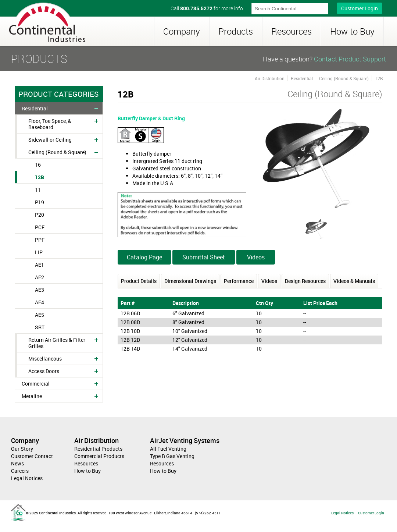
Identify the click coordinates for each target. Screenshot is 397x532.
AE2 (40, 277)
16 (38, 165)
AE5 (40, 315)
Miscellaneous (45, 359)
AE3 (40, 290)
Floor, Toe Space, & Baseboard (50, 124)
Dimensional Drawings (190, 281)
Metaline (32, 396)
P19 (40, 202)
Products (236, 31)
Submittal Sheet (204, 257)
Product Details (139, 281)
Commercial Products (99, 456)
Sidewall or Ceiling (50, 140)
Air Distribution (270, 78)
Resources (292, 31)
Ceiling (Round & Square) (57, 152)
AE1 (40, 265)
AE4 (40, 302)
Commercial (36, 384)
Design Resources (305, 281)
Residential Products (98, 449)
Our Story (22, 449)
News (17, 463)
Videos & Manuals (354, 281)
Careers (20, 471)
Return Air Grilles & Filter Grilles (57, 343)
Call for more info (207, 8)
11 (38, 190)
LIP (39, 252)
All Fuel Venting (168, 449)
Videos (256, 257)
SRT (40, 327)
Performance (239, 281)
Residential (35, 108)
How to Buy (352, 31)
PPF (40, 240)
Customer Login (360, 8)
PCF (40, 227)
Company (182, 31)
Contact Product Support (350, 59)
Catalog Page (144, 257)
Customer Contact (32, 456)
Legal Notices (27, 478)
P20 (40, 215)
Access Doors (44, 371)
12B (40, 177)
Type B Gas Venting (172, 456)
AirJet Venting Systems (185, 440)
